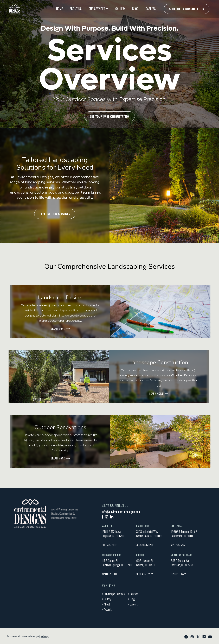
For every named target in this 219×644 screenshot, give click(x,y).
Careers (151, 9)
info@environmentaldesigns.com (121, 512)
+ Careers (133, 604)
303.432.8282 (144, 574)
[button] (98, 9)
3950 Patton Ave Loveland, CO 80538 (182, 563)
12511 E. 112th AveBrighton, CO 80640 (113, 534)
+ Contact (133, 593)
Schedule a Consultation (187, 9)
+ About (106, 604)
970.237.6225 (179, 574)
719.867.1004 (109, 574)
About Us (76, 9)
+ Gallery (106, 598)
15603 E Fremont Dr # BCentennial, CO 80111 (184, 534)
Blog (135, 9)
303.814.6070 (144, 545)
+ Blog (131, 598)
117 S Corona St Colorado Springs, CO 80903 (117, 563)
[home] (15, 9)
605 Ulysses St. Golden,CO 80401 (146, 563)
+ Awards (107, 609)
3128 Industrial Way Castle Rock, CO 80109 (149, 534)
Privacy (45, 636)
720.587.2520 (179, 545)
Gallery (120, 9)
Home (59, 9)
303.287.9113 (109, 545)
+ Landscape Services (113, 593)
